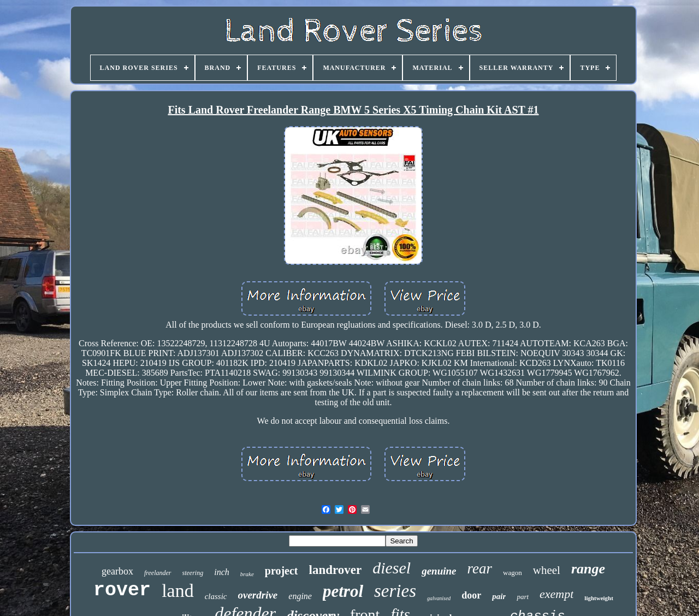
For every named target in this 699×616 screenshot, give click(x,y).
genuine (439, 571)
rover (122, 590)
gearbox (117, 571)
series (395, 591)
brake (247, 574)
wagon (513, 573)
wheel (547, 570)
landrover (336, 570)
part (523, 597)
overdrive (258, 595)
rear (480, 568)
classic (216, 596)
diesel (392, 568)
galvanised (439, 598)
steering (193, 573)
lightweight (599, 598)
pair (499, 596)
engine (300, 596)
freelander (158, 573)
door (471, 595)
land (178, 591)
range (588, 569)
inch (222, 572)
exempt (556, 594)
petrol (343, 591)
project (282, 571)
